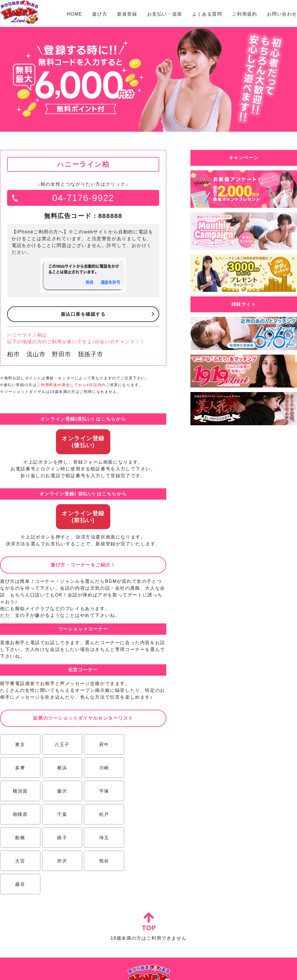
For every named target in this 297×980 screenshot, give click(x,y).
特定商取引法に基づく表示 (129, 970)
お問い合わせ (282, 14)
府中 (103, 745)
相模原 (62, 791)
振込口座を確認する (83, 314)
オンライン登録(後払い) (83, 442)
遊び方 (100, 14)
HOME (74, 14)
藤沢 (144, 768)
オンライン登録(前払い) (83, 517)
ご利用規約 (244, 14)
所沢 (20, 838)
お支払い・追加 (165, 14)
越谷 (103, 838)
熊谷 (61, 838)
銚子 (61, 814)
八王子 (62, 745)
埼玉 (103, 814)
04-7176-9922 (83, 198)
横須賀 (103, 768)
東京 (20, 745)
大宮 (144, 814)
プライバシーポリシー (172, 970)
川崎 (61, 768)
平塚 (20, 791)
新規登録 (127, 14)
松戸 (144, 791)
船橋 (20, 814)
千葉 (103, 791)
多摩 (144, 745)
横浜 (20, 768)
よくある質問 (207, 14)
